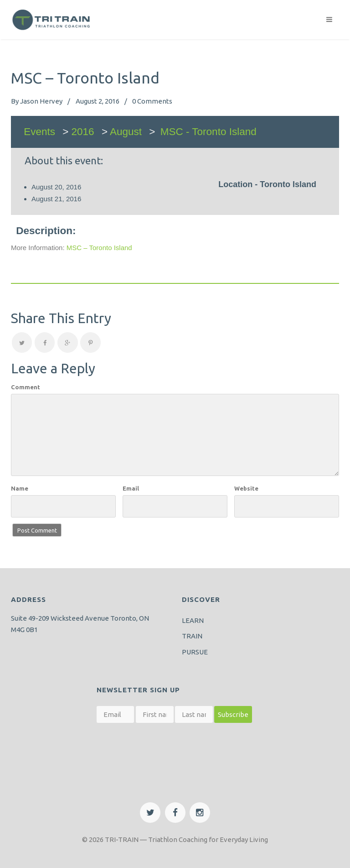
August (126, 132)
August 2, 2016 (98, 101)
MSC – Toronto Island (99, 248)
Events (39, 132)
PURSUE (195, 652)
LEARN (193, 620)
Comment (26, 387)
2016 (83, 132)
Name (20, 488)
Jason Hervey (41, 101)
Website (246, 488)
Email (131, 488)
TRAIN (192, 636)
